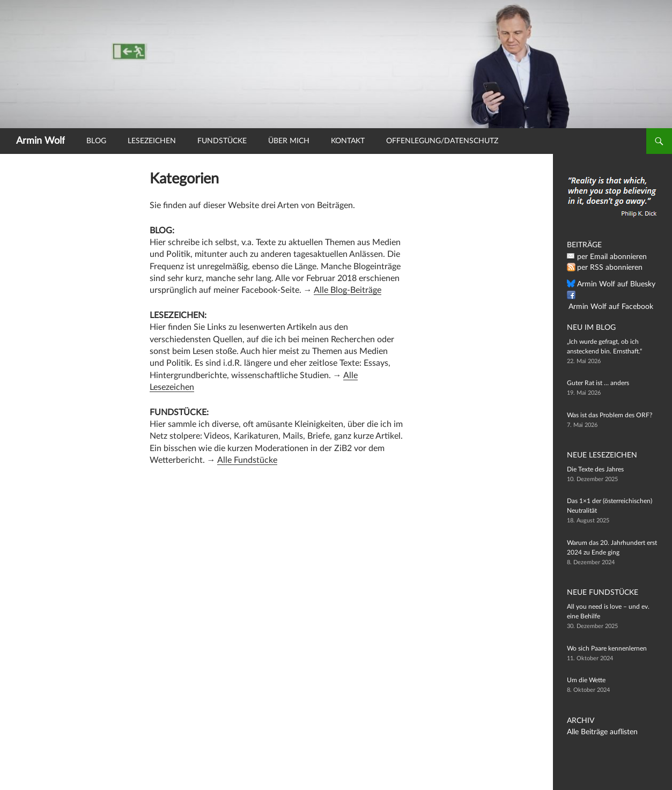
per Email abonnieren (607, 257)
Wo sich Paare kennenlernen (607, 648)
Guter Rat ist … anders (598, 383)
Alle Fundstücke (247, 460)
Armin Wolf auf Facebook (613, 296)
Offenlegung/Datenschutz (442, 141)
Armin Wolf (40, 141)
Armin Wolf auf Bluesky (610, 284)
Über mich (289, 141)
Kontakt (348, 141)
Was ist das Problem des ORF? (610, 415)
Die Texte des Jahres (595, 469)
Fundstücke (222, 141)
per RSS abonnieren (605, 268)
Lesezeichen (152, 141)
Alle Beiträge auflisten (597, 732)
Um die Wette (586, 680)
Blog (96, 141)
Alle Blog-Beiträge (348, 290)
